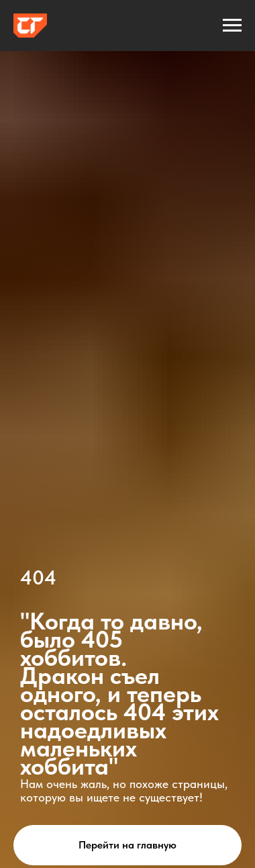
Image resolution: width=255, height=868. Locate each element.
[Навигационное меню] (232, 26)
